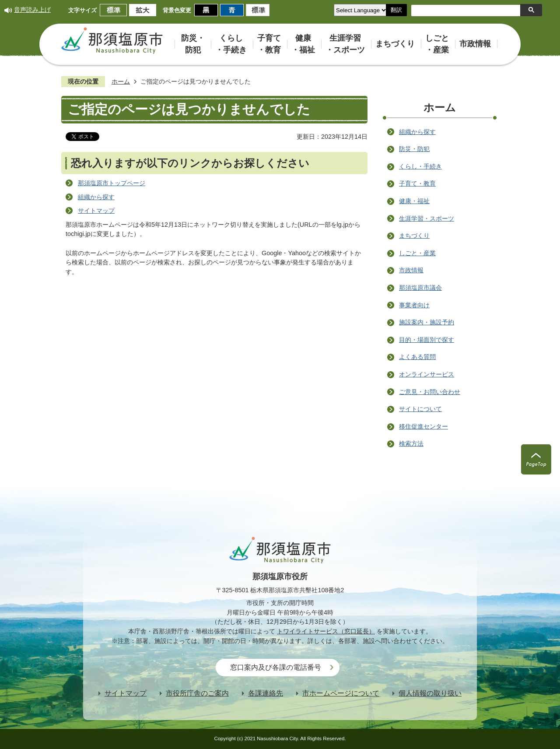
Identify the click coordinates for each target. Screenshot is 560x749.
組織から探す (96, 197)
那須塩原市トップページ (112, 183)
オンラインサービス (427, 374)
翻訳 (396, 10)
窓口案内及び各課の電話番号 (276, 667)
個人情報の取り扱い (430, 693)
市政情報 (411, 270)
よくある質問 (417, 357)
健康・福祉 (414, 201)
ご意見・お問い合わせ (430, 392)
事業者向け (414, 305)
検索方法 (411, 443)
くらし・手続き (420, 166)
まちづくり (414, 236)
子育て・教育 (417, 183)
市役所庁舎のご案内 (197, 693)
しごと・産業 (417, 253)
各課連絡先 (266, 693)
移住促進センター (423, 426)
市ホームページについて (341, 693)
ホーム (121, 81)
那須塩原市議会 (420, 288)
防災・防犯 (414, 149)
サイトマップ (96, 211)
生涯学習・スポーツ (427, 218)
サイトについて (420, 409)
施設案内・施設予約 (427, 322)
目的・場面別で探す (427, 340)
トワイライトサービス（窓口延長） (326, 631)
